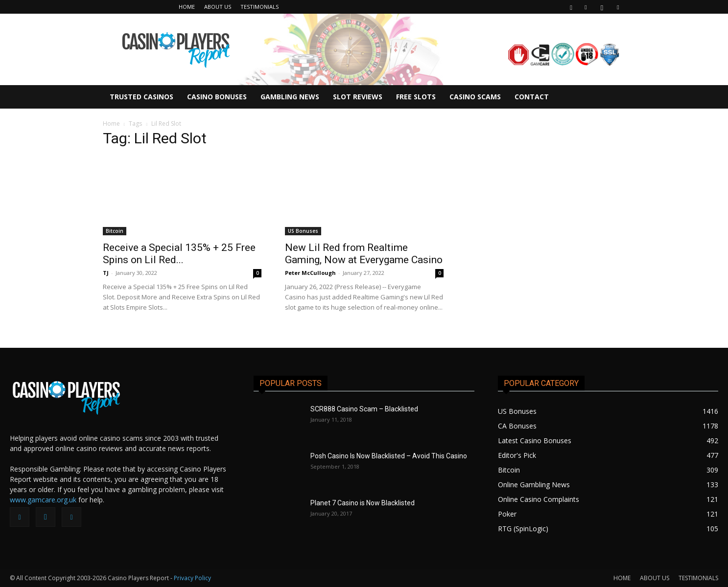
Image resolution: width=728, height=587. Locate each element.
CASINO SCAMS (475, 97)
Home (111, 124)
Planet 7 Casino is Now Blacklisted (363, 503)
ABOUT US (218, 7)
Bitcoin (115, 231)
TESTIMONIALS (259, 7)
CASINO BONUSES (217, 97)
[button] (571, 7)
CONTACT (532, 97)
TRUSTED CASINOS (141, 97)
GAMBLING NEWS (290, 97)
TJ (106, 273)
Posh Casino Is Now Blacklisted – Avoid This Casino (389, 456)
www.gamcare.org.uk (43, 500)
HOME (187, 7)
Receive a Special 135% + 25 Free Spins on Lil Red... (179, 254)
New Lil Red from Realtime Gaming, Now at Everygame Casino (364, 254)
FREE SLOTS (416, 97)
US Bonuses (303, 231)
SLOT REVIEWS (358, 97)
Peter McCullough (310, 273)
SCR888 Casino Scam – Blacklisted (364, 409)
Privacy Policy (192, 578)
